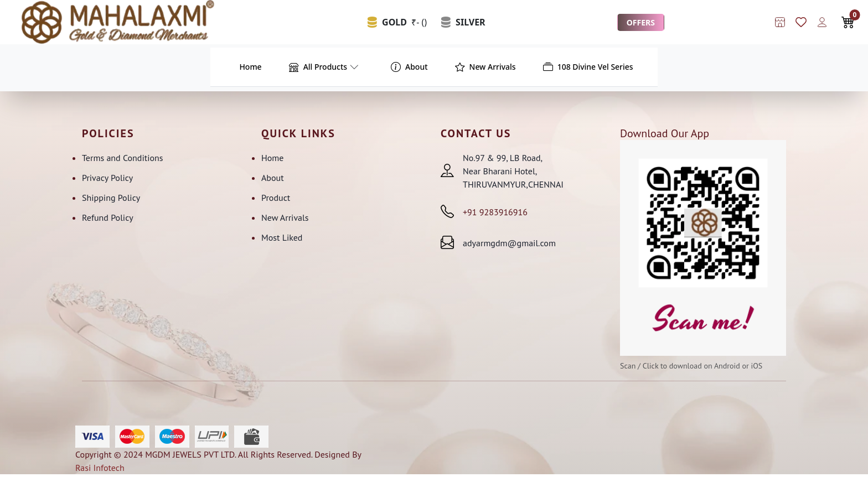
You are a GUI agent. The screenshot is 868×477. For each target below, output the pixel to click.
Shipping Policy (111, 200)
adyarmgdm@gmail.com (509, 245)
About (273, 180)
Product (276, 200)
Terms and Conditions (123, 160)
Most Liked (282, 240)
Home (272, 160)
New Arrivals (285, 220)
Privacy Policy (107, 180)
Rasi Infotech (100, 470)
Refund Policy (108, 220)
